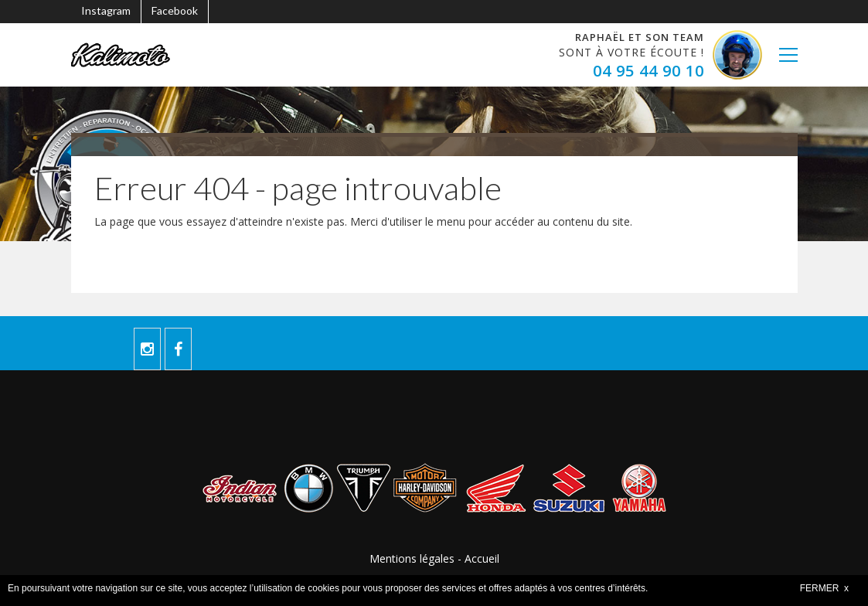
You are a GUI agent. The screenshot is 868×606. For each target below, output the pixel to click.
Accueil (482, 558)
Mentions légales (412, 558)
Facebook (175, 10)
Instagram (106, 10)
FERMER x (824, 588)
